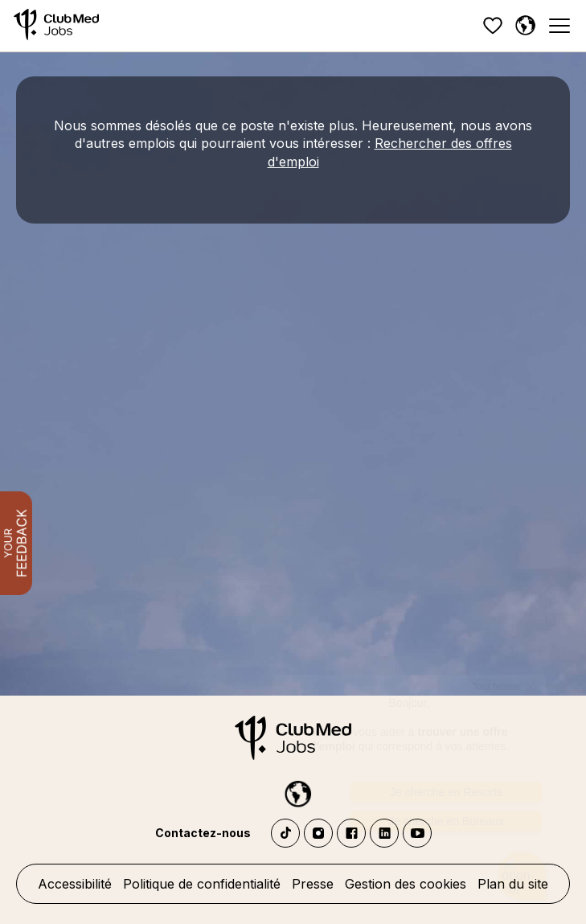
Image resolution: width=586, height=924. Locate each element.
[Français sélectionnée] (525, 26)
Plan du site (513, 884)
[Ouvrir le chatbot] (522, 855)
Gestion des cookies (406, 884)
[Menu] (559, 26)
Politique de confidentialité (202, 884)
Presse (313, 884)
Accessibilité (75, 884)
